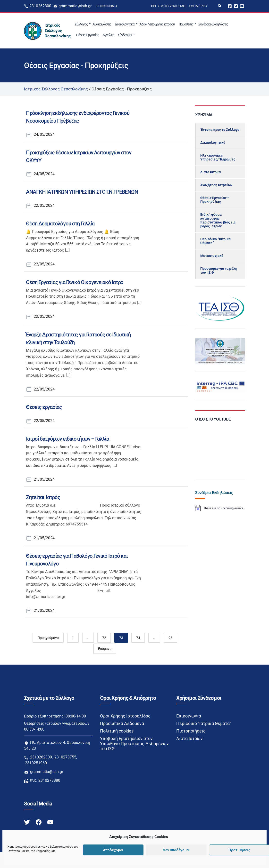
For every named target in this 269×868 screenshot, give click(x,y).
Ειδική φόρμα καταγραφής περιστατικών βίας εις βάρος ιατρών (218, 220)
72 (104, 638)
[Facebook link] (39, 822)
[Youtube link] (50, 822)
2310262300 (40, 6)
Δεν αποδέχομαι (176, 850)
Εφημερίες (198, 6)
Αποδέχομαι (113, 850)
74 (138, 638)
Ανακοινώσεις (102, 24)
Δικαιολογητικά (125, 24)
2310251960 (36, 763)
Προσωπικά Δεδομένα (122, 723)
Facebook (230, 6)
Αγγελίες (108, 35)
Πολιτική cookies (117, 731)
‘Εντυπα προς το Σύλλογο (220, 130)
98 (170, 638)
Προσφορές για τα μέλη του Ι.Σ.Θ (219, 271)
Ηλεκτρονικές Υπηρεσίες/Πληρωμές (218, 157)
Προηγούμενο (48, 638)
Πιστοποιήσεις (191, 731)
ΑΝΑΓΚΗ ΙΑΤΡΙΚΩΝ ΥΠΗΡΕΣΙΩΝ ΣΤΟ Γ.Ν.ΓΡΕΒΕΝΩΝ (82, 192)
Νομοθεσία (186, 24)
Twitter (236, 6)
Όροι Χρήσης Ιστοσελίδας (125, 716)
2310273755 (65, 757)
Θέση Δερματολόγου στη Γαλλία (60, 224)
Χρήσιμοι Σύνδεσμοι (169, 6)
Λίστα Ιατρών (211, 172)
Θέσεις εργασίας (44, 407)
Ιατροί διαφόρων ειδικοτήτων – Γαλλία (67, 439)
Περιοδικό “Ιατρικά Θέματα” (215, 241)
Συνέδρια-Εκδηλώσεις (213, 24)
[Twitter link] (27, 822)
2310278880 (49, 780)
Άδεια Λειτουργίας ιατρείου (157, 24)
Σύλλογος (81, 24)
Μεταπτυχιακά (212, 256)
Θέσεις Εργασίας (87, 35)
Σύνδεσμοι (125, 35)
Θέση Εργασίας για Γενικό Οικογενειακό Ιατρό (75, 282)
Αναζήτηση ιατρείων (216, 185)
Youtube (242, 6)
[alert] (220, 508)
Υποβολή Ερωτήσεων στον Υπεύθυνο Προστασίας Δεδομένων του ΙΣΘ (134, 744)
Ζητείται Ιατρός (43, 497)
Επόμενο (105, 649)
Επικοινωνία (107, 6)
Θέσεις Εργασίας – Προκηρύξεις (215, 200)
